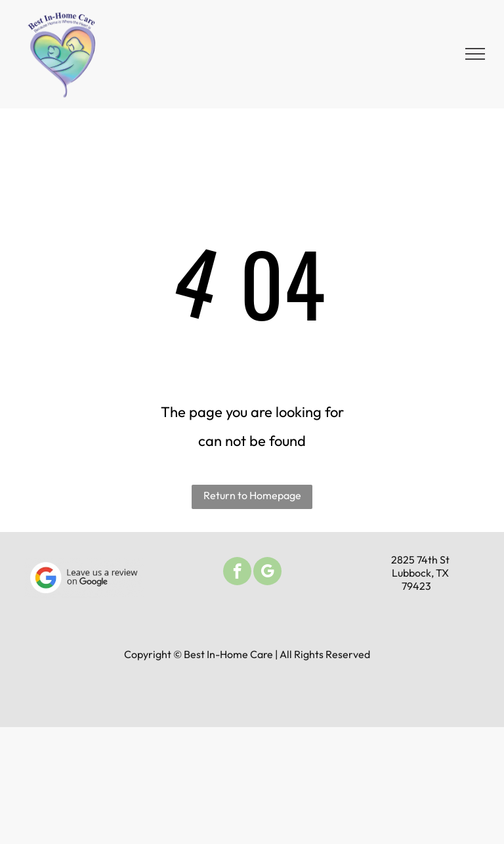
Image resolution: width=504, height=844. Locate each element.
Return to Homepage (252, 495)
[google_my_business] (267, 573)
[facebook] (237, 573)
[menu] (475, 54)
